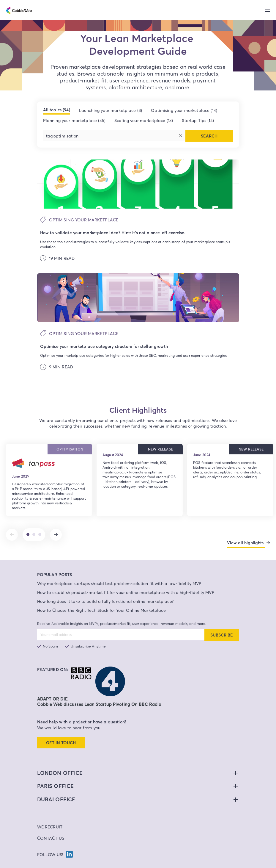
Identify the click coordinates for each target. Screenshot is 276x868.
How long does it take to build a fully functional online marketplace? (105, 591)
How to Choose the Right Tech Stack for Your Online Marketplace (101, 600)
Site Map (204, 864)
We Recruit (50, 817)
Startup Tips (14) (198, 120)
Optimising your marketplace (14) (184, 110)
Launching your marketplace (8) (111, 110)
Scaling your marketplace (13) (144, 120)
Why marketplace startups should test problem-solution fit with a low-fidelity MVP (119, 573)
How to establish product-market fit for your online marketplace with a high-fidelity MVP (126, 582)
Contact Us (51, 828)
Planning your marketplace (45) (74, 120)
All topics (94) (57, 110)
